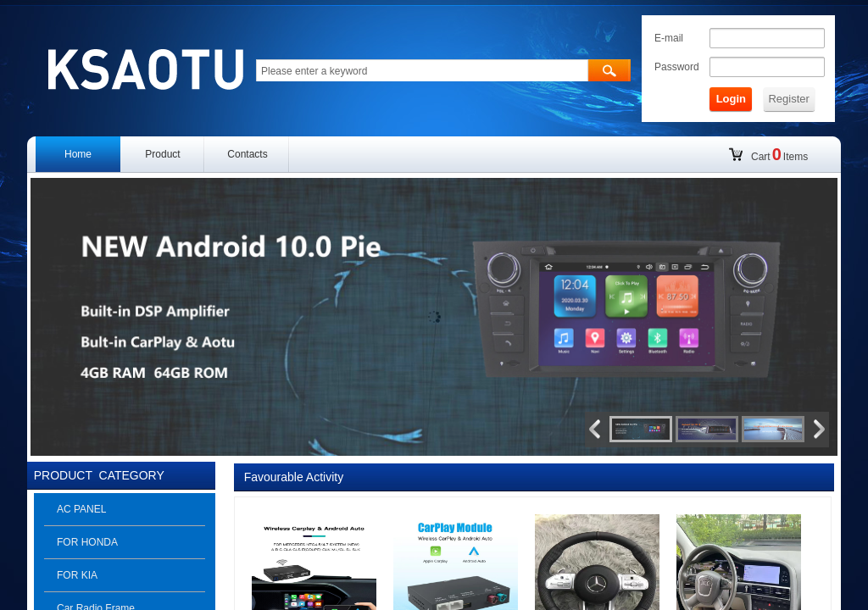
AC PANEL (81, 509)
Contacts (247, 154)
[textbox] (422, 71)
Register (788, 99)
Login (731, 99)
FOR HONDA (87, 542)
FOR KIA (77, 575)
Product (162, 154)
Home (78, 154)
